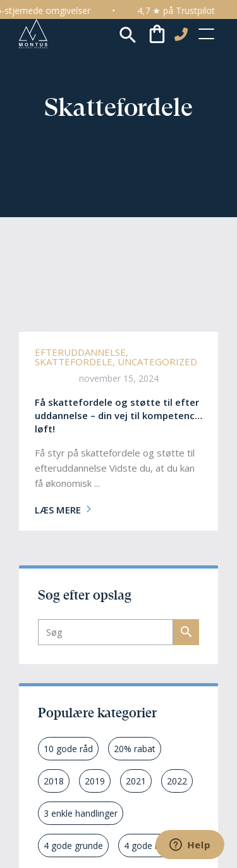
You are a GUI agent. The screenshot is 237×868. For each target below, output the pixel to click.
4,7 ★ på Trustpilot (184, 10)
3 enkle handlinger (81, 813)
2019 (95, 781)
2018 (54, 781)
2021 (136, 781)
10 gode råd (68, 749)
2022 (177, 781)
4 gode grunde (73, 846)
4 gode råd (146, 846)
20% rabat (135, 749)
